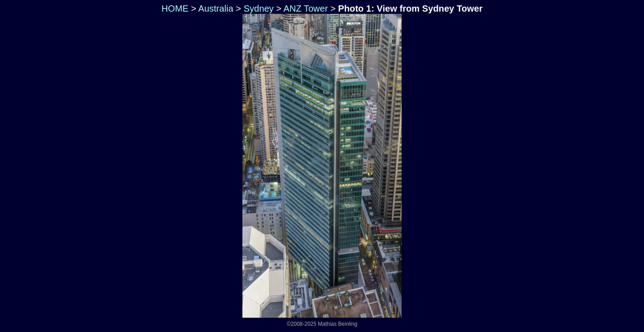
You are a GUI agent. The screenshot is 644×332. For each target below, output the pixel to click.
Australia (216, 8)
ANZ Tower (306, 8)
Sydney (259, 8)
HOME (174, 8)
